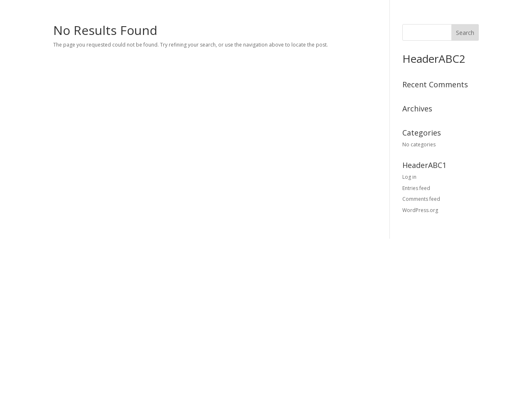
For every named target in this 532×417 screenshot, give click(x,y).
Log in (409, 177)
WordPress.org (420, 210)
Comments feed (421, 199)
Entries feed (416, 188)
